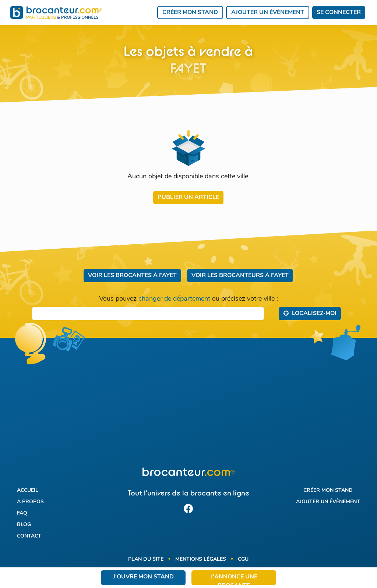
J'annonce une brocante (234, 580)
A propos (30, 502)
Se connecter (339, 13)
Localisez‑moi (310, 313)
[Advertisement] (188, 407)
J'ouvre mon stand (143, 577)
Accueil (28, 491)
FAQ (22, 513)
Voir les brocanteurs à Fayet (240, 276)
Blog (24, 525)
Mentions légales (201, 559)
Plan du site (146, 559)
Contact (29, 536)
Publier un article (188, 197)
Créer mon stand (190, 13)
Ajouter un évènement (268, 13)
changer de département (174, 299)
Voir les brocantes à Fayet (132, 276)
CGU (243, 559)
